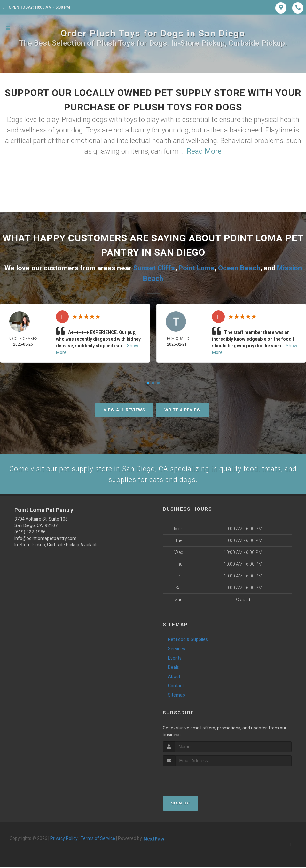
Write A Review (183, 410)
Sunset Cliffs (154, 268)
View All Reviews (124, 410)
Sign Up (180, 804)
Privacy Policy (64, 839)
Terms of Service (98, 839)
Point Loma (196, 268)
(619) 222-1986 (30, 533)
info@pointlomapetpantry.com (45, 539)
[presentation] (197, 779)
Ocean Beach (239, 268)
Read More (204, 151)
